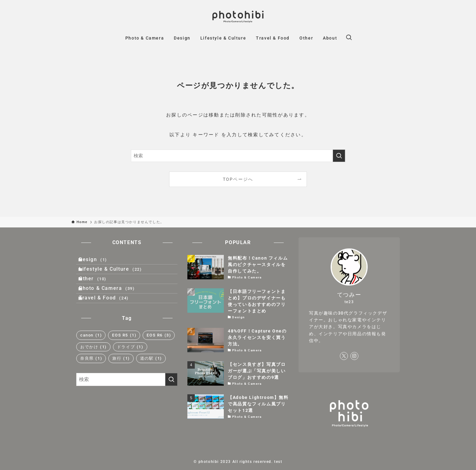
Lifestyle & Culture (116, 277)
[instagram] (354, 356)
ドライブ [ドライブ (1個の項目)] (130, 372)
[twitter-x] (344, 356)
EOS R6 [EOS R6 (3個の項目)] (159, 360)
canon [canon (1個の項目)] (91, 360)
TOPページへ (238, 179)
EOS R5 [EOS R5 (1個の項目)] (124, 360)
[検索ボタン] (349, 38)
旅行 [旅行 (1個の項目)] (121, 384)
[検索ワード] (238, 156)
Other (99, 291)
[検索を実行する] (339, 156)
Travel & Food (110, 321)
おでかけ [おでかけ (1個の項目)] (94, 372)
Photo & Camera (113, 306)
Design (99, 262)
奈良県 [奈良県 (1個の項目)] (91, 384)
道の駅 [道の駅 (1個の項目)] (151, 384)
